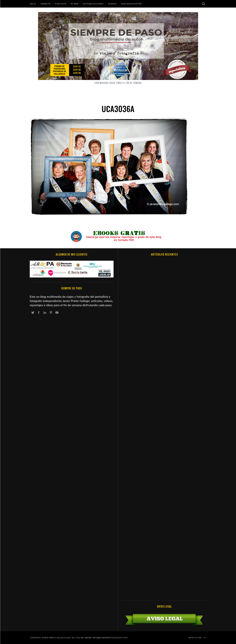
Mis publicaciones (93, 4)
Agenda (112, 4)
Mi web (75, 4)
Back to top (197, 638)
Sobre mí (45, 4)
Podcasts (61, 4)
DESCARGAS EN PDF (132, 4)
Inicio (33, 4)
